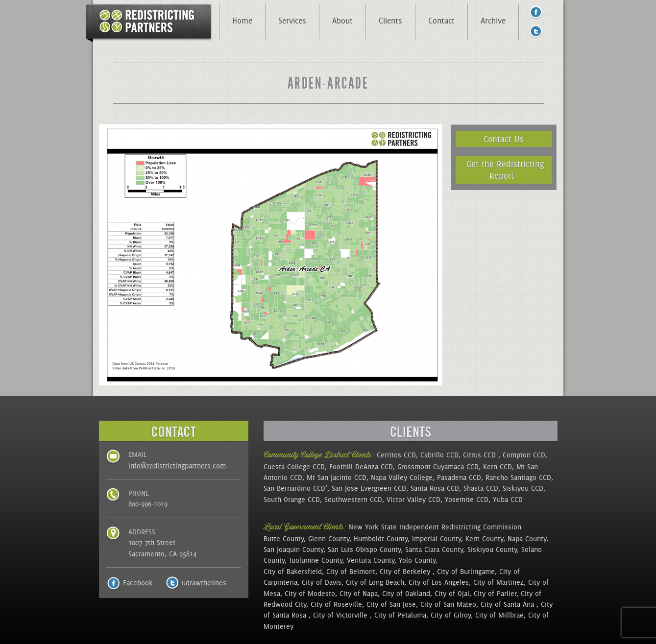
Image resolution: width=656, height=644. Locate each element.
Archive (493, 21)
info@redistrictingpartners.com (177, 466)
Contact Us (504, 139)
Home (242, 21)
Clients (390, 21)
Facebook (138, 583)
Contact (441, 21)
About (342, 21)
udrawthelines (204, 583)
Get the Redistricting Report (505, 170)
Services (292, 21)
